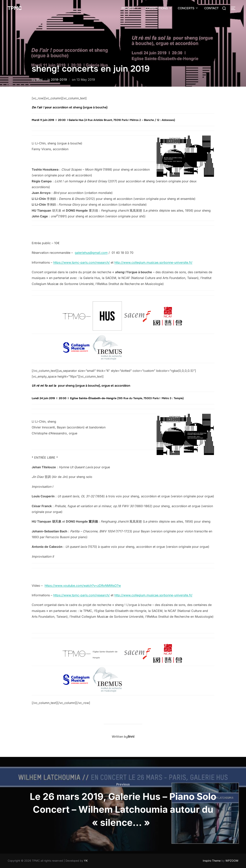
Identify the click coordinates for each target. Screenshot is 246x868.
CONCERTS (188, 8)
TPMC (15, 8)
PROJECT (130, 8)
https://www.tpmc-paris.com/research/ (81, 262)
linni (39, 80)
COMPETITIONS (159, 8)
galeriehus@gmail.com (91, 253)
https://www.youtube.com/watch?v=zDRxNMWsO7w (83, 586)
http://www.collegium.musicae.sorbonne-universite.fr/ (153, 262)
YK (86, 861)
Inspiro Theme (212, 861)
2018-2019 (59, 80)
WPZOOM (232, 861)
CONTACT (211, 8)
